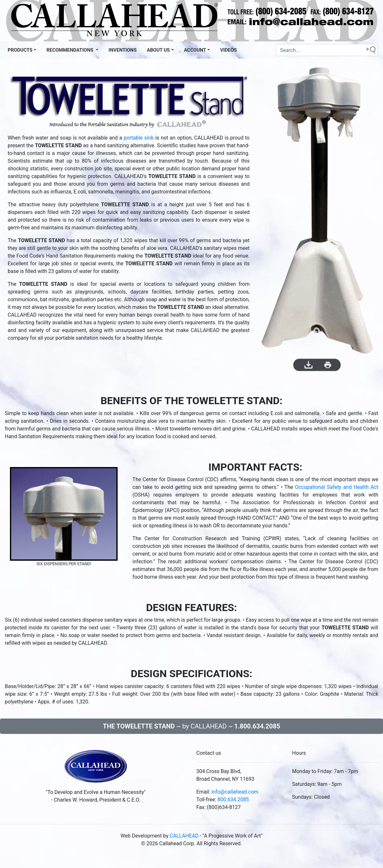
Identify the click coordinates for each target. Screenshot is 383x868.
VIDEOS (229, 50)
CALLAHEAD (184, 836)
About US (158, 50)
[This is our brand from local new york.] (96, 768)
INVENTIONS (123, 50)
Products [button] (20, 50)
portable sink (139, 138)
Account (195, 50)
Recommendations (71, 50)
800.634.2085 (233, 800)
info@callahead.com (235, 792)
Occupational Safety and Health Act (337, 487)
